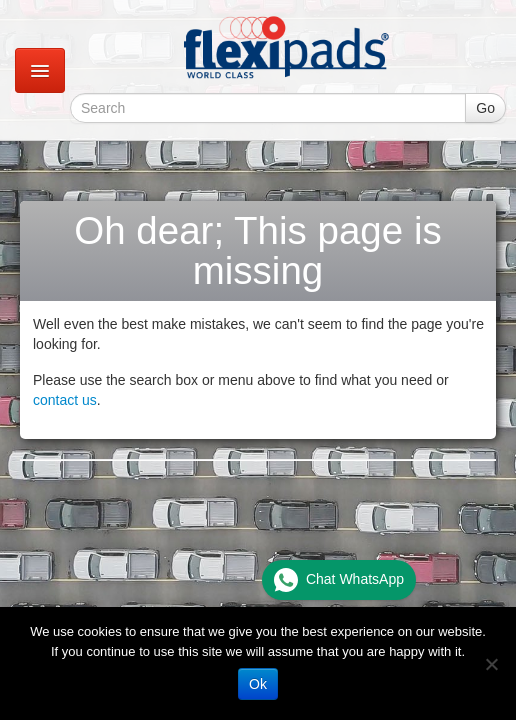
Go (485, 108)
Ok (258, 684)
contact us (65, 400)
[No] (491, 664)
